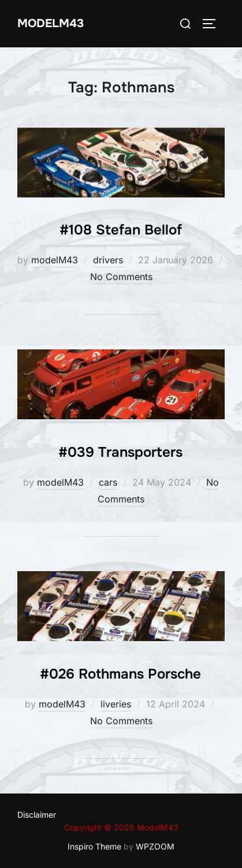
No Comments (121, 277)
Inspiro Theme (94, 846)
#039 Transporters (120, 452)
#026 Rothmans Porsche (120, 674)
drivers (108, 260)
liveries (116, 704)
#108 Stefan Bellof (121, 230)
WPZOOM (155, 846)
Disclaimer (37, 815)
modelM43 (55, 260)
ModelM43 (51, 23)
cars (108, 482)
